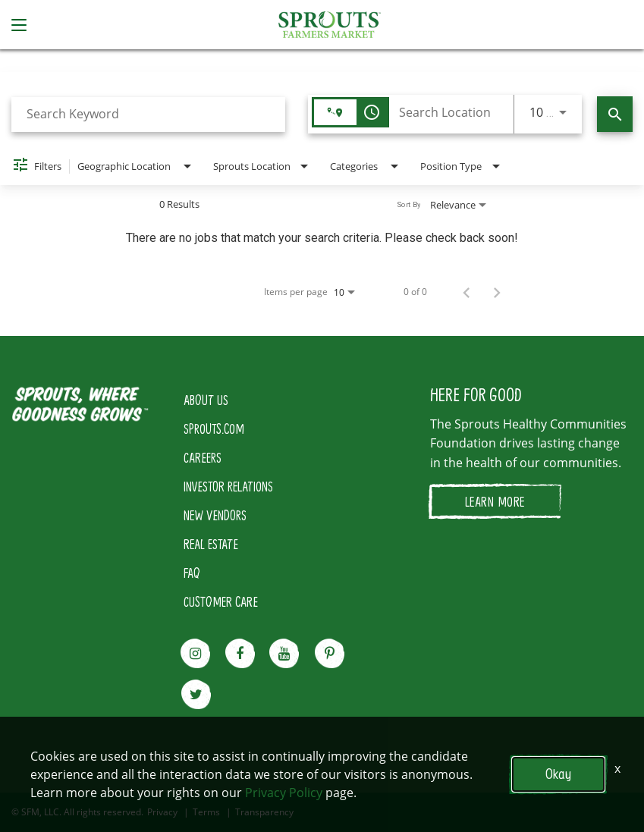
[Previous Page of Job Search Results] (467, 292)
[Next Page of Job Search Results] (497, 292)
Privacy (162, 812)
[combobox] (148, 114)
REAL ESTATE (211, 544)
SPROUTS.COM (214, 429)
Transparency (264, 812)
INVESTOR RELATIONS (228, 486)
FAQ (192, 573)
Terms (206, 812)
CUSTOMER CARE (221, 601)
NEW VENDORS (215, 515)
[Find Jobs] (615, 114)
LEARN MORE (495, 501)
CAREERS (203, 457)
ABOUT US (206, 400)
